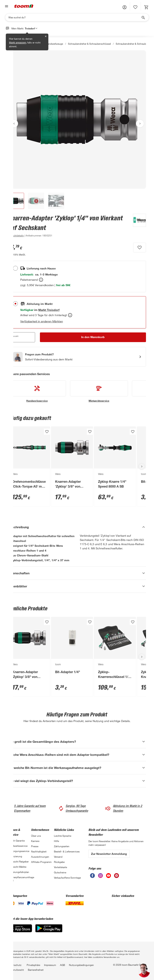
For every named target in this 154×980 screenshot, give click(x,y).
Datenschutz (15, 965)
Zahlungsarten (62, 846)
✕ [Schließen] (46, 36)
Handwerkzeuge (54, 44)
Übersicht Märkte (17, 867)
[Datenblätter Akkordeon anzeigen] (77, 586)
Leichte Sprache (63, 836)
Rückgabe (59, 862)
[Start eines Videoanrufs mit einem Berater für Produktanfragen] (77, 357)
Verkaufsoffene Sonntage (67, 878)
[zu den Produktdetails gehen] (16, 235)
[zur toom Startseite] (24, 6)
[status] (135, 7)
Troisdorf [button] (31, 28)
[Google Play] (49, 931)
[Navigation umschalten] (6, 6)
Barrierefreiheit (36, 970)
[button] (125, 7)
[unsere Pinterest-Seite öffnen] (117, 877)
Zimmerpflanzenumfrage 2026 (20, 879)
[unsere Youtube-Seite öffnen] (108, 877)
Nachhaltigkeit (39, 851)
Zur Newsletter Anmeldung (109, 854)
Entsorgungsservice (19, 851)
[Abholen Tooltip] (70, 315)
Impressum (50, 965)
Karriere (35, 841)
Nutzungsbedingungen (81, 965)
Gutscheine (60, 872)
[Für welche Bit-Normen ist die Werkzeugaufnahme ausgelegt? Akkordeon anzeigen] (77, 768)
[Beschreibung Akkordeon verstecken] (77, 527)
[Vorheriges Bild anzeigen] (14, 124)
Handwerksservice (18, 846)
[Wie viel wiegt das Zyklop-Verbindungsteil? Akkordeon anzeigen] (77, 781)
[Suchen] (74, 17)
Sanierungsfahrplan (19, 872)
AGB (62, 965)
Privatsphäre (33, 965)
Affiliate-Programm (41, 862)
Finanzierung (15, 856)
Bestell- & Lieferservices (67, 851)
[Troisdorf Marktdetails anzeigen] (49, 310)
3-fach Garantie (16, 841)
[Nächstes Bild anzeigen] (140, 124)
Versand (58, 857)
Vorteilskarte (60, 867)
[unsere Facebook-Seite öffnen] (92, 877)
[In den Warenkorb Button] (93, 337)
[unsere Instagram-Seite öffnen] (100, 877)
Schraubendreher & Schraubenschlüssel (90, 44)
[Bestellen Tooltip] (41, 280)
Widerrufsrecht (16, 970)
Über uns (36, 836)
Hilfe (56, 841)
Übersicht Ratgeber (18, 861)
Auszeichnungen (40, 857)
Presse (35, 846)
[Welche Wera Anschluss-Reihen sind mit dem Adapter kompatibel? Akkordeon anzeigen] (77, 755)
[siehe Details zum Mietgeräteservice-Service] (99, 391)
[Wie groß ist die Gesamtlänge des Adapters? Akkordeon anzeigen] (77, 742)
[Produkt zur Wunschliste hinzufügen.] (140, 248)
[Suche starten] (143, 17)
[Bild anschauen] (77, 120)
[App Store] (20, 931)
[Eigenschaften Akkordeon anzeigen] (77, 573)
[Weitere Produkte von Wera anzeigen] (137, 226)
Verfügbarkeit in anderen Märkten (42, 321)
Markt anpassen (18, 43)
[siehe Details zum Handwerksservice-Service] (37, 391)
